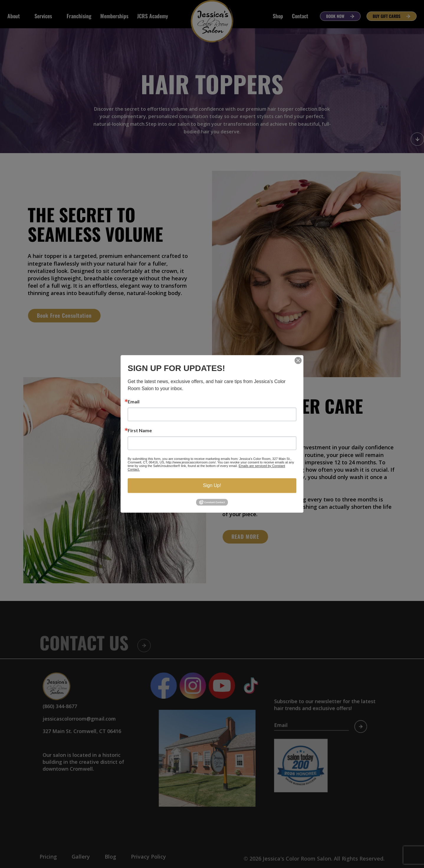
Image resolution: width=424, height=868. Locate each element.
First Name (140, 430)
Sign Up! (212, 485)
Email (134, 402)
